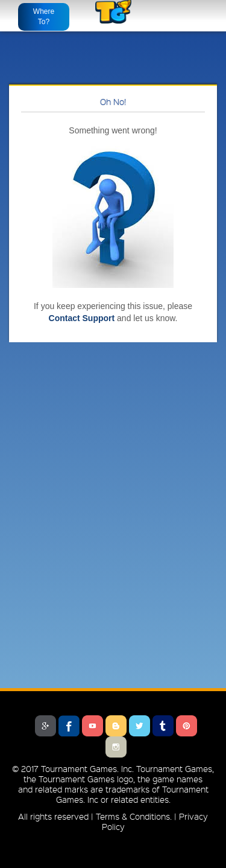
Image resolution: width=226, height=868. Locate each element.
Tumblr (163, 726)
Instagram (116, 747)
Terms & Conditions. (134, 816)
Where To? (44, 17)
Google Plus (46, 726)
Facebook (69, 726)
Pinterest (187, 726)
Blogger (116, 726)
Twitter (140, 726)
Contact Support (82, 318)
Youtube (93, 726)
